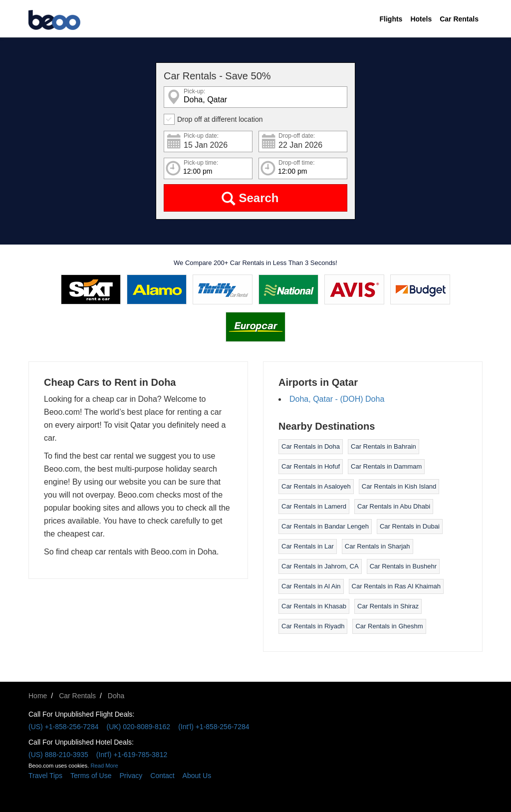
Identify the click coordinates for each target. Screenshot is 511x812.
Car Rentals (459, 19)
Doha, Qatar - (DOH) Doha (337, 399)
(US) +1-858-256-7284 (63, 727)
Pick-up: (194, 92)
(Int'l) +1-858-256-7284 (214, 727)
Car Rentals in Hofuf (311, 466)
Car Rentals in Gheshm (389, 626)
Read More (104, 766)
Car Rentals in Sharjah (378, 546)
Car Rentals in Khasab (314, 606)
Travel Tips (45, 776)
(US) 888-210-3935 (58, 755)
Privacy (131, 776)
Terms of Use (91, 776)
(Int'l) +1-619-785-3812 (132, 755)
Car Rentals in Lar (308, 546)
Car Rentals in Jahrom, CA (320, 566)
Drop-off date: (297, 136)
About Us (197, 776)
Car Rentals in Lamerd (314, 506)
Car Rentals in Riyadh (313, 626)
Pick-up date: (201, 136)
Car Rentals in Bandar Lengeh (325, 526)
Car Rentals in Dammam (386, 466)
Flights (391, 19)
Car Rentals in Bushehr (403, 566)
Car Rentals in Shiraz (388, 606)
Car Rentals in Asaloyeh (316, 486)
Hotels (421, 19)
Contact (162, 776)
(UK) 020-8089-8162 (138, 727)
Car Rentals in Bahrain (383, 446)
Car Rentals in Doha (311, 446)
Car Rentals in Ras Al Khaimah (396, 586)
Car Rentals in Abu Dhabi (394, 506)
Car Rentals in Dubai (410, 526)
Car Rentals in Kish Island (399, 486)
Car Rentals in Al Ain (311, 586)
